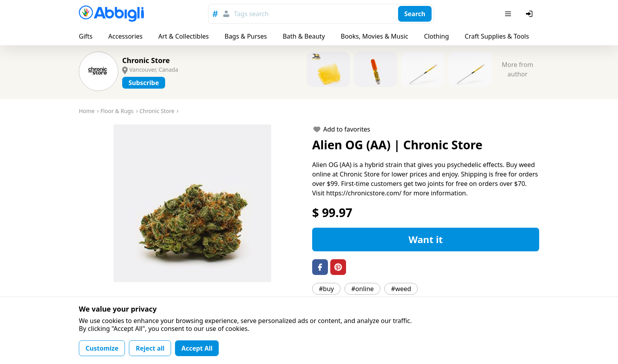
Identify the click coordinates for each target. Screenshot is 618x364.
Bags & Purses (246, 36)
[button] (192, 203)
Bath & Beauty (304, 36)
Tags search (251, 14)
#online (362, 289)
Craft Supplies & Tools (497, 36)
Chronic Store (146, 60)
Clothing (437, 36)
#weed (401, 289)
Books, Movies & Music (374, 36)
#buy (326, 289)
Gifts (86, 36)
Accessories (126, 36)
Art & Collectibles (184, 36)
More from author (517, 69)
